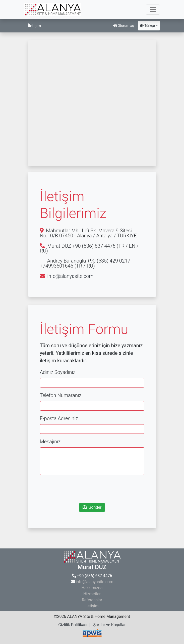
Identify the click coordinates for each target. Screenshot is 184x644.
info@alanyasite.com (70, 276)
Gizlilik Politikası (73, 625)
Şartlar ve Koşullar (109, 625)
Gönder (92, 507)
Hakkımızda (92, 588)
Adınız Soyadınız (58, 372)
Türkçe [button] (147, 26)
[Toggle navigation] (153, 10)
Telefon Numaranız (61, 395)
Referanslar (92, 600)
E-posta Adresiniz (59, 418)
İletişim (92, 606)
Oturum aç (124, 26)
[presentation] (92, 489)
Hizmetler (92, 594)
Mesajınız (50, 442)
